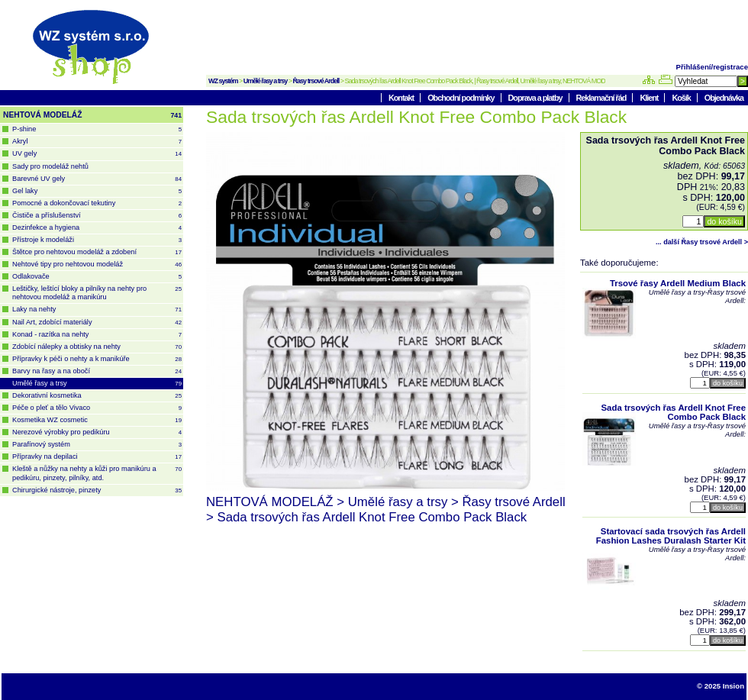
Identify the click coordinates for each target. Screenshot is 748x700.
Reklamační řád (602, 98)
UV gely (97, 154)
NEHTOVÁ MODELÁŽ (92, 115)
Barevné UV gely (97, 179)
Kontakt (402, 98)
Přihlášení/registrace (712, 67)
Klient (650, 98)
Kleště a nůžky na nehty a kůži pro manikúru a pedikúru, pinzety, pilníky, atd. (97, 473)
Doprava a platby (536, 98)
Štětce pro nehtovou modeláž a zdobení (97, 252)
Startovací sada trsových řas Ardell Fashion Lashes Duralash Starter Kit (671, 536)
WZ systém (223, 81)
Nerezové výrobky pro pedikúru (97, 432)
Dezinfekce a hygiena (97, 228)
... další (702, 242)
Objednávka (724, 98)
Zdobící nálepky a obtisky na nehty (97, 347)
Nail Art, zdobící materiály (97, 323)
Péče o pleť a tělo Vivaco (97, 408)
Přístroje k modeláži (97, 240)
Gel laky (97, 191)
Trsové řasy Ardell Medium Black (678, 283)
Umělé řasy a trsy (266, 81)
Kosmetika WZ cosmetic (97, 420)
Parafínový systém (97, 445)
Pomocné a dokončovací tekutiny (97, 203)
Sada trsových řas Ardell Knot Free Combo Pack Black (674, 412)
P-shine (97, 129)
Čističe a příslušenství (97, 216)
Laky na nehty (97, 310)
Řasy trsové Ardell (316, 81)
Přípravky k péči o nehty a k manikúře (97, 359)
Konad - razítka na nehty (97, 335)
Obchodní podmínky (461, 98)
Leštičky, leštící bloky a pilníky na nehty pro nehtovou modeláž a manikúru (97, 293)
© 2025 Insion (721, 686)
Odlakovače (97, 277)
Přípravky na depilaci (97, 457)
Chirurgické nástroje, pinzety (97, 490)
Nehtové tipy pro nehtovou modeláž (97, 265)
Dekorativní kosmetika (97, 396)
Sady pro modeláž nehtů (50, 166)
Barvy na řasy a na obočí (97, 371)
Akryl (97, 142)
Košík (682, 98)
